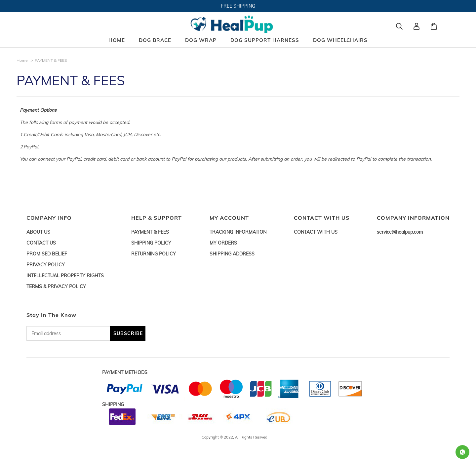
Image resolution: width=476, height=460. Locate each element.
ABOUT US (38, 232)
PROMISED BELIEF (47, 254)
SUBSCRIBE (128, 333)
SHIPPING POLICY (151, 243)
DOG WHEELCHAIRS (340, 40)
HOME (117, 40)
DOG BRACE (155, 40)
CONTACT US (41, 243)
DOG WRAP (201, 40)
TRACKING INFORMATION (238, 232)
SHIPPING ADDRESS (232, 254)
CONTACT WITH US (316, 232)
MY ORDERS (223, 243)
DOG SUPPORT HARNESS (265, 40)
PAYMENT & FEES (150, 232)
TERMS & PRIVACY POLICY (56, 287)
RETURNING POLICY (154, 254)
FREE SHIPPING (238, 6)
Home (22, 60)
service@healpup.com (400, 232)
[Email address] (68, 333)
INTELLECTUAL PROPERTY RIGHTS (65, 276)
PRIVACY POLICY (46, 265)
